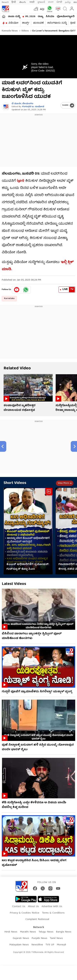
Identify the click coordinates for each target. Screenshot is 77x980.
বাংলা (51, 2)
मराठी (32, 2)
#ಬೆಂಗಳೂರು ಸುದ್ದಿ (57, 23)
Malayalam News (19, 945)
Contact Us (19, 907)
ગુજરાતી (41, 2)
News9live (37, 945)
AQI (42, 9)
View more (65, 483)
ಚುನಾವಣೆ (38, 23)
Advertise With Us (52, 907)
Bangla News (64, 932)
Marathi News (28, 932)
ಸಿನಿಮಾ (50, 17)
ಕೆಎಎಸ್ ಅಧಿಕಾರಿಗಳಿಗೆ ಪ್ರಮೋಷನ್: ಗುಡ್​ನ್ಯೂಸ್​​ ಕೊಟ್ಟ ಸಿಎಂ (28, 567)
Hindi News (11, 932)
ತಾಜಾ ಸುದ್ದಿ (14, 17)
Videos (25, 31)
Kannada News (10, 31)
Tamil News (56, 938)
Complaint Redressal (37, 919)
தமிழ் (68, 2)
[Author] (6, 107)
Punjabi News (39, 938)
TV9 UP (50, 945)
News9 (5, 2)
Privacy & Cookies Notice (24, 913)
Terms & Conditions (53, 913)
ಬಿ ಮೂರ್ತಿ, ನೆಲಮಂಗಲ (22, 104)
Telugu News (46, 932)
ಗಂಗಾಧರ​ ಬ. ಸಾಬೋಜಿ (33, 107)
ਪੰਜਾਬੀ (59, 2)
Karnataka (9, 299)
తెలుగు (23, 2)
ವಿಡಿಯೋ (13, 23)
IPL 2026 (30, 17)
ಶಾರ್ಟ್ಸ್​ (26, 23)
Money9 (61, 945)
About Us (33, 907)
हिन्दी (14, 2)
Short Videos (15, 483)
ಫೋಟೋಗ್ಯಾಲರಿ (66, 17)
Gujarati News (21, 938)
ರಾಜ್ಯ (40, 17)
